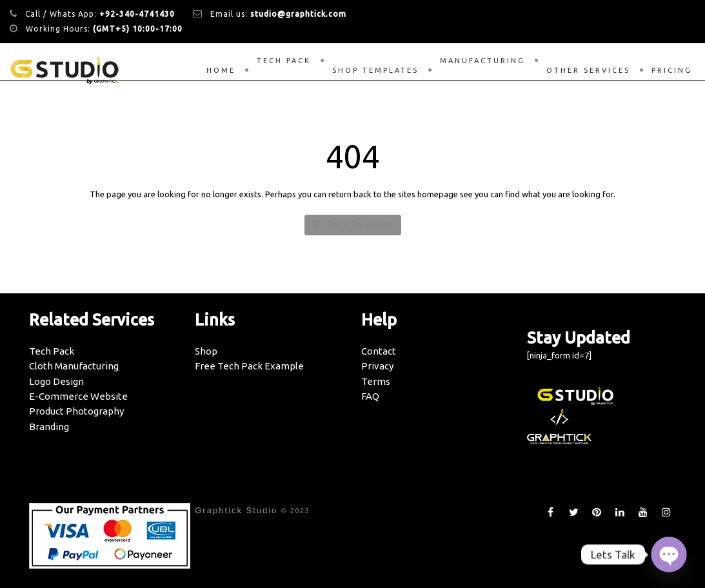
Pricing (672, 70)
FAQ (370, 396)
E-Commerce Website (78, 396)
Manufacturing (482, 61)
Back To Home (353, 225)
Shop (206, 351)
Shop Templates (375, 70)
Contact (379, 351)
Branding (49, 426)
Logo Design (56, 381)
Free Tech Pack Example (249, 366)
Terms (376, 381)
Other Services (588, 70)
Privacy (377, 366)
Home (221, 70)
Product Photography (76, 411)
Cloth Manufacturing (74, 366)
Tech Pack (284, 61)
